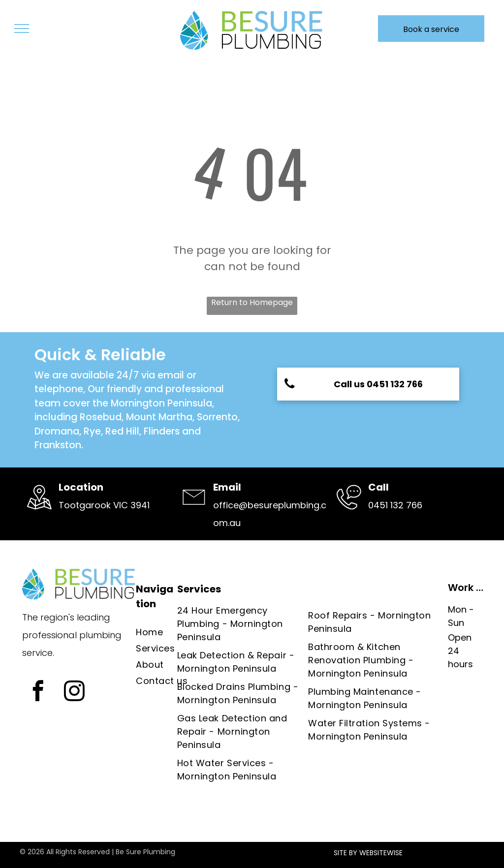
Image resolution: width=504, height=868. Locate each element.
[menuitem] (168, 632)
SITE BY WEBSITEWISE (368, 853)
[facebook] (38, 692)
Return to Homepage (252, 302)
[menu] (22, 29)
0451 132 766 (395, 505)
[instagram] (74, 692)
